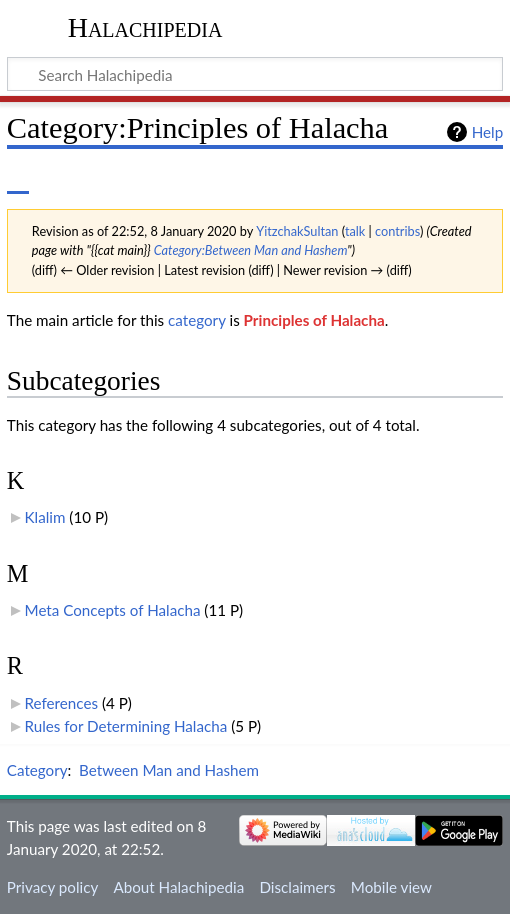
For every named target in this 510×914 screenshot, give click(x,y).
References (61, 703)
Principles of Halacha (314, 320)
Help (487, 132)
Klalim (45, 517)
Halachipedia (145, 27)
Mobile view (391, 887)
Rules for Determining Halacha (126, 726)
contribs (397, 231)
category (197, 320)
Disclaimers (297, 887)
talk (355, 231)
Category (37, 770)
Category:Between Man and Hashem (251, 250)
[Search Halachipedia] (255, 74)
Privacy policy (52, 887)
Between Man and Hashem (169, 770)
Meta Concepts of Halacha (113, 610)
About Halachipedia (178, 887)
